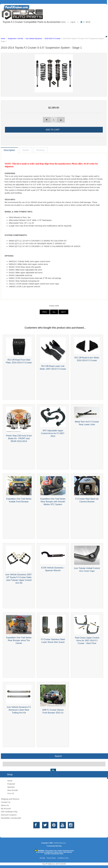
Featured (11, 784)
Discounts (25, 33)
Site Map (42, 858)
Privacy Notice (51, 858)
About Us (26, 27)
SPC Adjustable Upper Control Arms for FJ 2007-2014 (53, 433)
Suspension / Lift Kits (15, 38)
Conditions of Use (63, 858)
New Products (85, 27)
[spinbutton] (54, 120)
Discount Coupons (9, 815)
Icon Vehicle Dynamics (34, 38)
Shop (10, 27)
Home (63, 22)
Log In (73, 22)
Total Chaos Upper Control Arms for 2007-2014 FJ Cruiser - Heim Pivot (87, 640)
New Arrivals (13, 790)
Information (44, 27)
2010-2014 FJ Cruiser (53, 38)
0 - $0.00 (85, 22)
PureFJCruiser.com (60, 843)
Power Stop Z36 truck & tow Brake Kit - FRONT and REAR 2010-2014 (19, 438)
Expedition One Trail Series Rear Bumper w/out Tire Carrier (19, 640)
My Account (6, 808)
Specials (11, 787)
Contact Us (64, 27)
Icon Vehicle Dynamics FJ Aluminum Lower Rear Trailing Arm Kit (19, 710)
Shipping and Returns (10, 799)
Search (58, 756)
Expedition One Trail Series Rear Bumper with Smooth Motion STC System (53, 502)
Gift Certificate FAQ (9, 812)
